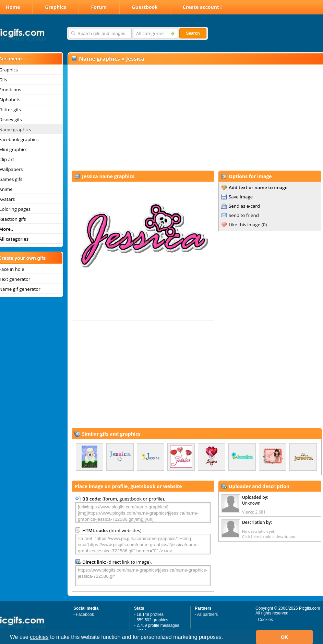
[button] (226, 638)
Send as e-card (244, 206)
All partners (208, 614)
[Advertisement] (194, 117)
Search (193, 33)
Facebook (85, 614)
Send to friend (244, 215)
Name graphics (99, 59)
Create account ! (202, 7)
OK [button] (285, 637)
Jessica (135, 59)
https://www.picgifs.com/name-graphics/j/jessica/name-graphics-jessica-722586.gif (143, 576)
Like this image (244, 225)
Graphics (55, 7)
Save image (241, 197)
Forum (99, 7)
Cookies (265, 620)
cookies (39, 637)
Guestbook (145, 7)
